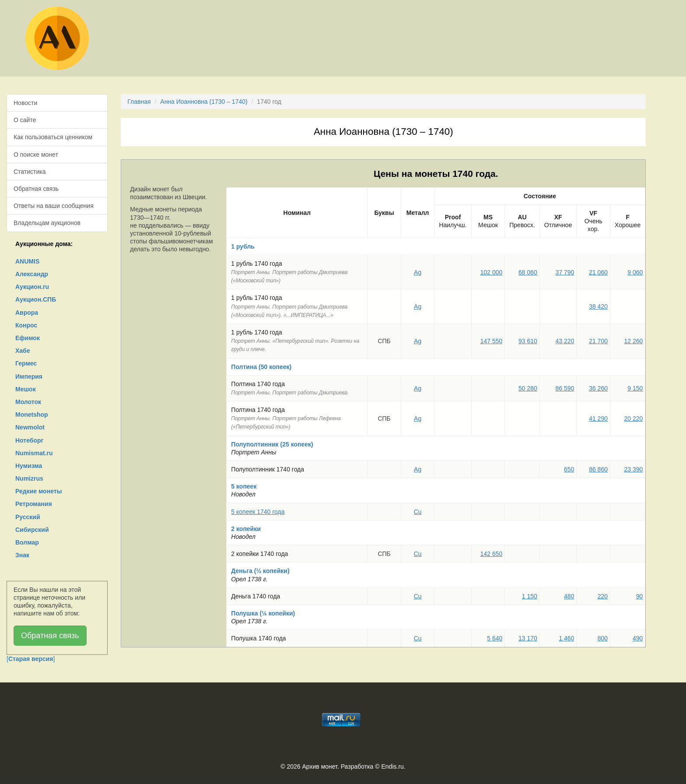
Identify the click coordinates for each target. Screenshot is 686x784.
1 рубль (243, 246)
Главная (139, 102)
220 (603, 596)
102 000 (492, 272)
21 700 (598, 341)
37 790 (565, 272)
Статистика (30, 172)
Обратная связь (36, 189)
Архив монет (320, 766)
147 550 (492, 341)
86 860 (598, 469)
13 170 (528, 638)
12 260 (634, 341)
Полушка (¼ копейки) (263, 613)
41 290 (598, 418)
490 (638, 638)
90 (640, 596)
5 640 (495, 638)
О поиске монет (36, 155)
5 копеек (244, 486)
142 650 (492, 554)
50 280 (528, 388)
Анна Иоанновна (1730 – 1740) (204, 102)
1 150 (530, 596)
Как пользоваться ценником (53, 137)
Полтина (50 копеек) (261, 367)
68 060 (528, 272)
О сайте (25, 120)
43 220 (565, 341)
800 (603, 638)
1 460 (566, 638)
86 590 (565, 388)
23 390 (634, 469)
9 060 (635, 272)
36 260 (598, 388)
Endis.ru (392, 766)
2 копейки (246, 529)
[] (31, 659)
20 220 (634, 418)
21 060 (598, 272)
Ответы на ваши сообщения (54, 206)
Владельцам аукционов (47, 223)
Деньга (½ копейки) (260, 571)
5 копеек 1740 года (258, 512)
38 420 (598, 306)
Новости (25, 103)
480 (569, 596)
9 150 (635, 388)
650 (569, 469)
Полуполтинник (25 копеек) (272, 444)
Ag (418, 272)
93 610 (528, 341)
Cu (418, 512)
